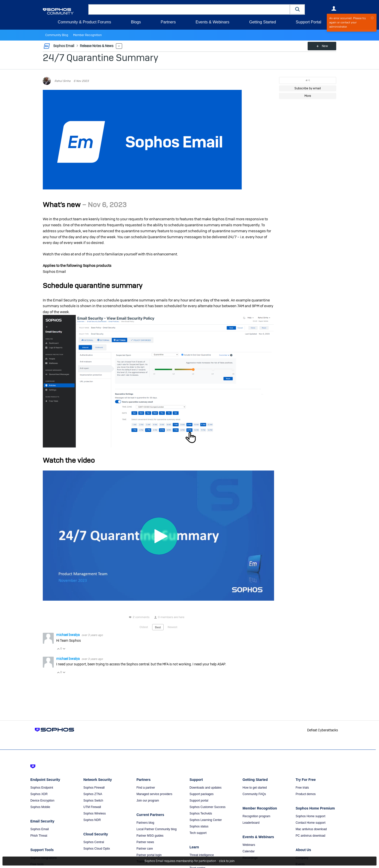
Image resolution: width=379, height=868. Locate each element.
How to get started (255, 788)
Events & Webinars (212, 22)
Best (158, 627)
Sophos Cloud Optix (97, 849)
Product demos (306, 794)
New (325, 46)
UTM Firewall (92, 807)
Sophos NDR (92, 820)
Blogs (136, 22)
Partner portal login (149, 855)
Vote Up (58, 649)
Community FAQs (254, 794)
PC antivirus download (310, 836)
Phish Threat (39, 836)
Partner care (145, 849)
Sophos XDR (39, 794)
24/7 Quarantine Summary (101, 58)
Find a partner (146, 788)
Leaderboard (251, 823)
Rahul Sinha (62, 81)
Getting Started (263, 22)
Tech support (198, 833)
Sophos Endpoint (42, 788)
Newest (172, 627)
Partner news (145, 842)
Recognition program (256, 816)
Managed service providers (154, 794)
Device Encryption (42, 801)
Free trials (302, 788)
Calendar (249, 851)
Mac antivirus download (311, 829)
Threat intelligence (202, 855)
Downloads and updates (206, 788)
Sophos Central (94, 842)
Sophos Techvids (201, 813)
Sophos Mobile (40, 807)
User (334, 8)
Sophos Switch (93, 801)
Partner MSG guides (150, 836)
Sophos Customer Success (208, 807)
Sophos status (199, 826)
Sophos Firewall (94, 788)
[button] (297, 9)
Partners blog (145, 823)
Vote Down (64, 649)
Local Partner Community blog (157, 829)
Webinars (249, 845)
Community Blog (57, 35)
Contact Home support (311, 823)
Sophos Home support (310, 816)
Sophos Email (40, 829)
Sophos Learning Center (206, 820)
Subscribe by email (308, 88)
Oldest (144, 627)
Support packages (202, 794)
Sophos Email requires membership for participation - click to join (189, 861)
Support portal (199, 801)
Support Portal (308, 22)
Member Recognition (87, 35)
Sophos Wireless (95, 813)
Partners (168, 22)
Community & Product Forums (84, 22)
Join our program (148, 801)
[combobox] (189, 9)
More (119, 46)
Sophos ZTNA (93, 794)
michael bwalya (68, 635)
